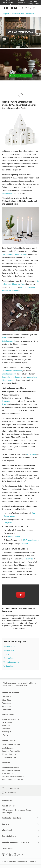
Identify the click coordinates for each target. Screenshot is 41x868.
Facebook (7, 855)
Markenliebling (9, 793)
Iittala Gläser (7, 700)
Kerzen (6, 654)
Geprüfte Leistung (9, 836)
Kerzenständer (9, 658)
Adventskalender (10, 646)
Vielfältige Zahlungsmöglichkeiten (15, 842)
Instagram (3, 855)
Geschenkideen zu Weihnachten (14, 254)
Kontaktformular (8, 806)
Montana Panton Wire (10, 767)
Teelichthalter (7, 371)
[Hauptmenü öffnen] (38, 8)
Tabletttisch (6, 703)
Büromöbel (6, 726)
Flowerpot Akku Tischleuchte (13, 777)
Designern (8, 523)
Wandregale (6, 732)
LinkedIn (11, 855)
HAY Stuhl (6, 735)
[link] (34, 8)
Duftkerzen (32, 454)
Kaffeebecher (7, 706)
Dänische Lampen (9, 754)
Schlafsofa (6, 729)
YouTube (23, 855)
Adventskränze (9, 650)
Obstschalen (7, 697)
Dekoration (6, 401)
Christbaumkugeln (9, 341)
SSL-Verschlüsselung (31, 540)
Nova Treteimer (8, 774)
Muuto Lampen (8, 748)
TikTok (19, 855)
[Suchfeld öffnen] (22, 8)
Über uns (5, 824)
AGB (3, 810)
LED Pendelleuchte (9, 757)
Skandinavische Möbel (10, 719)
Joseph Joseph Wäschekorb (13, 780)
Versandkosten (14, 537)
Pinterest (15, 855)
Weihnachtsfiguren (11, 666)
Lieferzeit (24, 544)
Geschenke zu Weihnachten (12, 377)
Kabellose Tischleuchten (11, 751)
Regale (4, 404)
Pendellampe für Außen (11, 745)
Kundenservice (27, 559)
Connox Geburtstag (11, 788)
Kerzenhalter (18, 371)
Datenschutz (20, 810)
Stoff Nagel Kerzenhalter (11, 770)
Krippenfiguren (7, 193)
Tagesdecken (7, 709)
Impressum (10, 810)
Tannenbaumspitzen (11, 662)
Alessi (4, 338)
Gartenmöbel (7, 722)
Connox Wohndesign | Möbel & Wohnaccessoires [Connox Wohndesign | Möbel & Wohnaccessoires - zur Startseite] (10, 8)
